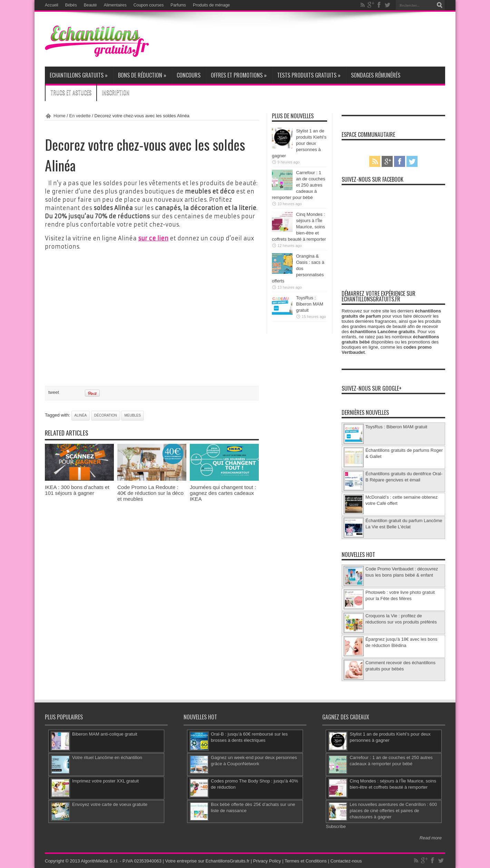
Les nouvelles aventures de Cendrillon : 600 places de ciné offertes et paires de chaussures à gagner (393, 811)
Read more (431, 838)
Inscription (116, 92)
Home (60, 116)
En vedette (80, 116)
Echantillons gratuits (79, 75)
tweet (54, 392)
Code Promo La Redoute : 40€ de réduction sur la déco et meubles (150, 493)
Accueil (52, 5)
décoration (106, 415)
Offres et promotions (239, 75)
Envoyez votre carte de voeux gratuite (110, 804)
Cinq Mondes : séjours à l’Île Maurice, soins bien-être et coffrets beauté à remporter (299, 227)
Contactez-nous (346, 861)
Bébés (71, 5)
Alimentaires (115, 5)
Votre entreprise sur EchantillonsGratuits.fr (207, 861)
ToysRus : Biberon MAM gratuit (310, 304)
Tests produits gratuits (309, 75)
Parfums (178, 5)
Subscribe (336, 826)
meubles (133, 415)
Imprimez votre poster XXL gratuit (105, 781)
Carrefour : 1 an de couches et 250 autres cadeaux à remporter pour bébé (299, 185)
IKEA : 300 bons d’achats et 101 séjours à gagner (77, 490)
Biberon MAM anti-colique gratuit (105, 734)
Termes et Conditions (306, 861)
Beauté (90, 5)
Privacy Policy (267, 861)
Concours (189, 75)
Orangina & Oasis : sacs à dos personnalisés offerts (298, 268)
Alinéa (81, 415)
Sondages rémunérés (376, 75)
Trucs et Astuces (71, 92)
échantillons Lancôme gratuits (383, 332)
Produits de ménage (211, 5)
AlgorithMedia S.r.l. (100, 861)
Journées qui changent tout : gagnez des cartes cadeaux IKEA (223, 493)
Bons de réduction (142, 75)
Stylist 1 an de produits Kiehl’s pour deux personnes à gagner (299, 143)
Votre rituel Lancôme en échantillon (107, 757)
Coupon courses (149, 5)
